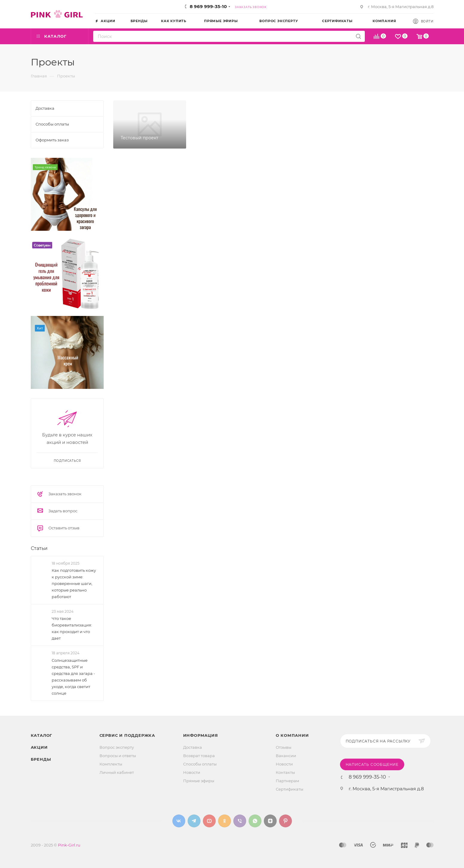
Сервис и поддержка (127, 735)
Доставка (193, 747)
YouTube (209, 821)
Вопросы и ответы (118, 756)
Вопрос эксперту (117, 747)
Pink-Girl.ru (69, 845)
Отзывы (284, 747)
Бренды (41, 759)
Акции (39, 747)
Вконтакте (179, 821)
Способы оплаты (200, 764)
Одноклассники (225, 821)
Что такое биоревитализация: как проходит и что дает (72, 628)
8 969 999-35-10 (208, 6)
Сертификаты (290, 789)
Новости (192, 772)
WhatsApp (255, 821)
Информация (201, 735)
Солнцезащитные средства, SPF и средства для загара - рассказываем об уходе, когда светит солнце (73, 677)
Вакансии (286, 756)
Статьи (39, 548)
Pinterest (285, 821)
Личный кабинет (117, 772)
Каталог (42, 735)
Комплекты (111, 764)
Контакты (285, 772)
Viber (240, 821)
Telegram (194, 821)
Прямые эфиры (199, 781)
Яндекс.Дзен (270, 821)
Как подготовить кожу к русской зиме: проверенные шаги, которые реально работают (74, 583)
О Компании (292, 735)
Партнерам (287, 781)
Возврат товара (199, 756)
